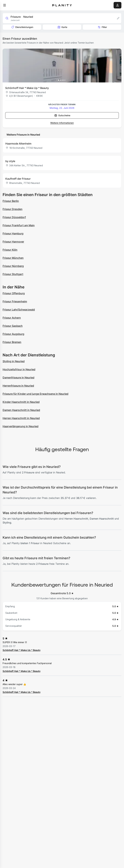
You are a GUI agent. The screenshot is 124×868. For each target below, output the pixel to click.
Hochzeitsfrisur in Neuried (19, 369)
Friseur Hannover (13, 242)
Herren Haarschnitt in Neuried (21, 418)
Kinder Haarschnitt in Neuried (21, 402)
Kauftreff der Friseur (18, 179)
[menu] (5, 5)
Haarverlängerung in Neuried (21, 426)
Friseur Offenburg (14, 293)
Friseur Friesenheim (15, 301)
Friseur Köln (10, 250)
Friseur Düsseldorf (14, 217)
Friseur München (13, 258)
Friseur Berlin (11, 201)
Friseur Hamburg (13, 233)
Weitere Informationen (62, 123)
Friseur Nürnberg (13, 266)
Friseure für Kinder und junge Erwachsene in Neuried (35, 394)
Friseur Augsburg (13, 334)
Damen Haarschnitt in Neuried (21, 410)
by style (10, 161)
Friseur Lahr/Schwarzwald (19, 310)
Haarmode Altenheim (18, 144)
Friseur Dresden (13, 209)
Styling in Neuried (14, 361)
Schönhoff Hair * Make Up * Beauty (27, 88)
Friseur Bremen (12, 342)
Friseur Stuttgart (13, 274)
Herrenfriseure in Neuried (18, 386)
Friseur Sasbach (13, 326)
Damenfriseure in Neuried (18, 378)
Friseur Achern (12, 318)
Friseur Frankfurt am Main (19, 225)
